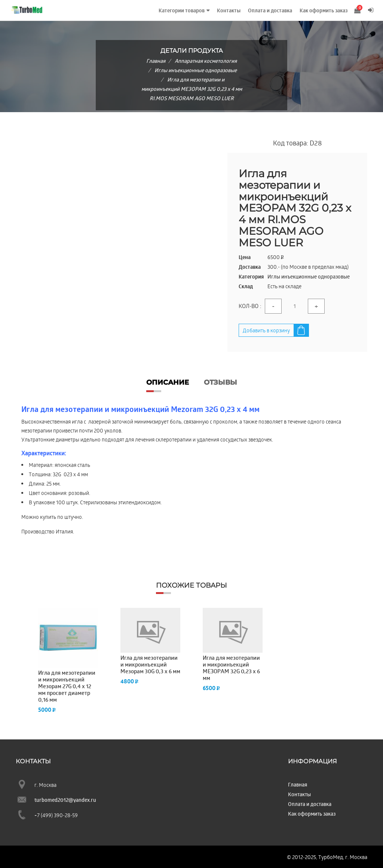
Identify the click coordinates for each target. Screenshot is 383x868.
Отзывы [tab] (220, 382)
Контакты (229, 10)
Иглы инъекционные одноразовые (196, 70)
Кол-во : (250, 306)
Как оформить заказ (324, 10)
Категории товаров (182, 10)
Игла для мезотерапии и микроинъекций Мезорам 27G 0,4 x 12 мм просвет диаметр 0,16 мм (67, 686)
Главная (156, 61)
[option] (68, 661)
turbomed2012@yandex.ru (65, 800)
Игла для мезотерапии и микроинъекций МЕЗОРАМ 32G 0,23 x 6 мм (231, 668)
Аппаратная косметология (206, 61)
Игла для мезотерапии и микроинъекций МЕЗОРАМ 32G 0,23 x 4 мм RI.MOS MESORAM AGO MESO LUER (192, 89)
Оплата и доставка (270, 10)
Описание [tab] (168, 382)
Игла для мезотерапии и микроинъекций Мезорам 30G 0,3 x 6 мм (150, 665)
